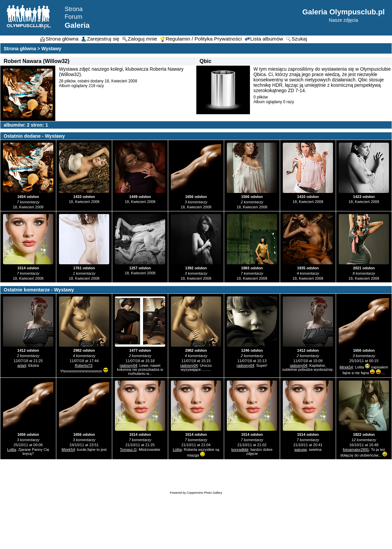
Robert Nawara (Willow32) (37, 61)
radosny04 (128, 365)
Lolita (12, 450)
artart (22, 365)
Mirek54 (346, 367)
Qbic (206, 61)
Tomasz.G (128, 450)
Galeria (77, 25)
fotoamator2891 (356, 450)
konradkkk (240, 450)
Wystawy (51, 49)
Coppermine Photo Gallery (204, 493)
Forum (74, 17)
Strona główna (20, 49)
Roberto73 (83, 365)
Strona (74, 9)
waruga (301, 450)
